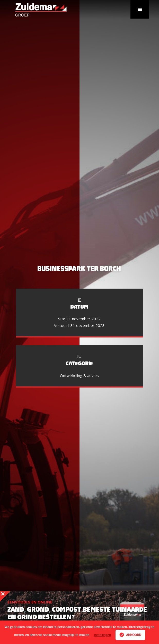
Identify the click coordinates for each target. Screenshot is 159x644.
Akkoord (130, 635)
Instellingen (102, 635)
